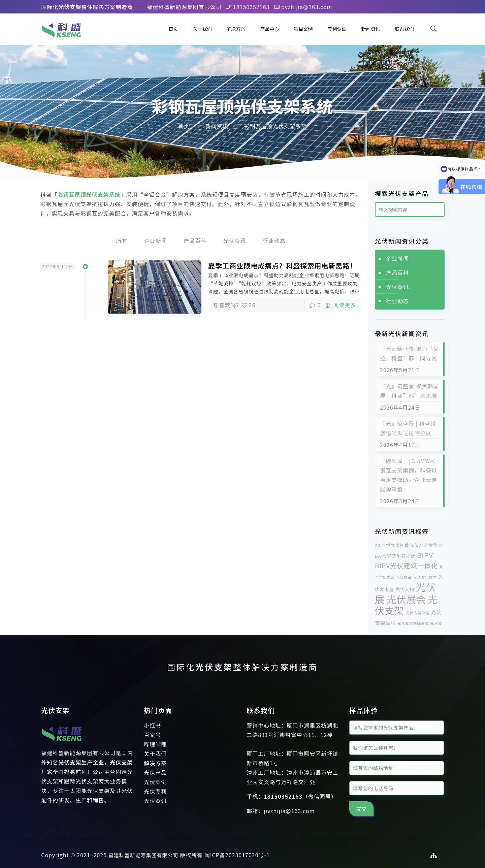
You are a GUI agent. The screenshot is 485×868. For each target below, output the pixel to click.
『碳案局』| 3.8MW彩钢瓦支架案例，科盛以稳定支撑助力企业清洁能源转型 (409, 475)
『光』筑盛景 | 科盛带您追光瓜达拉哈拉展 (408, 428)
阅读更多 (345, 305)
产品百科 (195, 241)
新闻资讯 (217, 126)
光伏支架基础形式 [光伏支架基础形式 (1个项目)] (413, 623)
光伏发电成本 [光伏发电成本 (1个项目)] (425, 577)
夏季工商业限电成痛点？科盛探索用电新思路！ (282, 266)
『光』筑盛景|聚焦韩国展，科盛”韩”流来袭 (409, 391)
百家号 (152, 735)
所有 (121, 241)
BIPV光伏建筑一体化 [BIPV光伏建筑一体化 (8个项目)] (406, 566)
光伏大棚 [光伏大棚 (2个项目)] (405, 589)
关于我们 (155, 753)
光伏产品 (155, 772)
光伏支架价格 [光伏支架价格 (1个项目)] (418, 613)
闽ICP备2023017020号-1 (237, 855)
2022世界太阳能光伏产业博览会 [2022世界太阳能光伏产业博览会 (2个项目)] (409, 545)
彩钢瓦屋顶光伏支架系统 (275, 126)
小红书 (152, 725)
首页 (184, 126)
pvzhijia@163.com (307, 7)
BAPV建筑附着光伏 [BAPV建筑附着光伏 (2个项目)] (395, 556)
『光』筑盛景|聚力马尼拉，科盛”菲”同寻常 (409, 353)
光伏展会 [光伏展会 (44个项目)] (407, 599)
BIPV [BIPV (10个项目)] (425, 555)
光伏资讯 (235, 241)
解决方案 (155, 763)
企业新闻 (155, 241)
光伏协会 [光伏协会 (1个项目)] (404, 577)
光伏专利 (155, 791)
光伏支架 (214, 667)
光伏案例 (155, 782)
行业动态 (274, 241)
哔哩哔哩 (155, 744)
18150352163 (251, 7)
